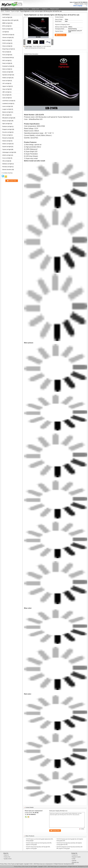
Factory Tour (26, 9)
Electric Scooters (7, 170)
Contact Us (45, 9)
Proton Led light (7, 135)
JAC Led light (6, 83)
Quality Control (35, 9)
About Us (17, 9)
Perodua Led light (7, 167)
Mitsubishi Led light (8, 118)
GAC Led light (6, 60)
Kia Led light (6, 95)
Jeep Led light (6, 89)
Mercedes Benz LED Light (9, 20)
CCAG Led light (7, 43)
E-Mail (74, 859)
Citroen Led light (7, 38)
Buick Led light (6, 29)
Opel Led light (6, 124)
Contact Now (61, 35)
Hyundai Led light (7, 75)
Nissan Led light (7, 121)
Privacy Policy (4, 864)
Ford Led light (6, 55)
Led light (5, 32)
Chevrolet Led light (7, 35)
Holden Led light (7, 78)
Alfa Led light (6, 161)
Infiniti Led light (7, 155)
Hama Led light (6, 69)
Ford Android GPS (7, 58)
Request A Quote (79, 4)
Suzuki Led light (7, 147)
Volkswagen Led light (8, 152)
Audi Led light (6, 17)
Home (4, 9)
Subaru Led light (7, 144)
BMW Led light (6, 23)
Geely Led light (6, 63)
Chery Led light (6, 46)
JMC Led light (6, 92)
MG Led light (6, 115)
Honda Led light (7, 72)
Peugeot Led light (7, 129)
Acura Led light (6, 158)
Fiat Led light (6, 52)
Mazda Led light (7, 112)
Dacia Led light (6, 40)
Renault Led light (7, 138)
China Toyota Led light (13, 864)
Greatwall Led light (7, 66)
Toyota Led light (15, 11)
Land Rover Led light (8, 101)
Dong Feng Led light (8, 49)
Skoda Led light (7, 141)
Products (10, 9)
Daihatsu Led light (7, 164)
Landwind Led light (7, 104)
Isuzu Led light (6, 81)
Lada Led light (6, 98)
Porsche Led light (7, 132)
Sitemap (74, 861)
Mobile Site (75, 863)
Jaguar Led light (7, 86)
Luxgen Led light (7, 109)
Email (86, 4)
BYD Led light (6, 26)
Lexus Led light (6, 106)
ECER (72, 864)
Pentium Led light (7, 126)
